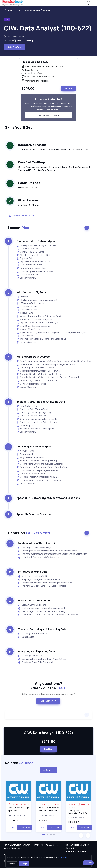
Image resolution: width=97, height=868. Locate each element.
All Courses (48, 770)
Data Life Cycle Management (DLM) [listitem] (35, 271)
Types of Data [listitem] (25, 258)
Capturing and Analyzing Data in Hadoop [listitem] (37, 422)
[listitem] (35, 10)
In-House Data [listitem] (25, 313)
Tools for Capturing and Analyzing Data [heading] (41, 402)
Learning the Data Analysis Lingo (35, 548)
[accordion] (48, 715)
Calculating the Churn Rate (32, 605)
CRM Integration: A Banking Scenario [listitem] (35, 368)
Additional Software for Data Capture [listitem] (35, 429)
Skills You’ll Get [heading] (18, 127)
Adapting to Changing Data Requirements (39, 579)
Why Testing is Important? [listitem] (30, 457)
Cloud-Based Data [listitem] (27, 306)
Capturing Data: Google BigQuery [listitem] (34, 413)
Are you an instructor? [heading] (48, 99)
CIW (19, 10)
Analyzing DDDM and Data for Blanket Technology (43, 586)
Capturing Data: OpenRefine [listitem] (32, 416)
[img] (19, 791)
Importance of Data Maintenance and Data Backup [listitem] (41, 339)
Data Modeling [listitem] (25, 336)
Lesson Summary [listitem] (26, 278)
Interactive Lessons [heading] (32, 145)
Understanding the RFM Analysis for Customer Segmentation (48, 615)
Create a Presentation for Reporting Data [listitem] (38, 477)
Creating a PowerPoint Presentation (37, 662)
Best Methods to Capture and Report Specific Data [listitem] (42, 467)
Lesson (19, 228)
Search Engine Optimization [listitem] (31, 268)
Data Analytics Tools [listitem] (28, 406)
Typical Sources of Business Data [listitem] (34, 262)
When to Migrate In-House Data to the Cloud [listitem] (39, 316)
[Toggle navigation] (93, 3)
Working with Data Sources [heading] (33, 357)
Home (8, 10)
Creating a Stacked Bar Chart (33, 634)
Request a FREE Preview (48, 115)
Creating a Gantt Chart (30, 656)
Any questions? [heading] (48, 686)
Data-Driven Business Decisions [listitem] (33, 326)
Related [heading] (19, 763)
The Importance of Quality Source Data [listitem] (36, 245)
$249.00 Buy (25, 827)
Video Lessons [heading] (28, 200)
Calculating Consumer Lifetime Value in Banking (42, 611)
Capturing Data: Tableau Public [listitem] (33, 409)
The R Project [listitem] (25, 425)
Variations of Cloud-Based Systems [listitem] (35, 320)
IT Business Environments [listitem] (30, 303)
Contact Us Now (48, 701)
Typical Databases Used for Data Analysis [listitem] (38, 323)
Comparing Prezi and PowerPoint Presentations (42, 659)
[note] (9, 41)
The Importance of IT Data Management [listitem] (37, 300)
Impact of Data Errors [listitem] (28, 329)
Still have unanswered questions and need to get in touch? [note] (48, 694)
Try (13, 827)
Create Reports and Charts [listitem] (31, 474)
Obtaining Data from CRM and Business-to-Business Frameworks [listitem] (48, 377)
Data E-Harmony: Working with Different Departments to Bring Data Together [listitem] (54, 361)
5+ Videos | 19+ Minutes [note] (29, 205)
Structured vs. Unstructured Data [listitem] (34, 255)
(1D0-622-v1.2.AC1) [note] (14, 36)
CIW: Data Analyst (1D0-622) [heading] (48, 28)
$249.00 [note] (48, 741)
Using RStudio (26, 637)
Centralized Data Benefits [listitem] (30, 252)
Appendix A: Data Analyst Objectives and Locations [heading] (48, 498)
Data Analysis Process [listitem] (29, 275)
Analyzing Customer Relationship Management (41, 608)
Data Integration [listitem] (26, 454)
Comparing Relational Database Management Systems (45, 583)
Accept (24, 864)
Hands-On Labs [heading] (29, 183)
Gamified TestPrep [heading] (32, 162)
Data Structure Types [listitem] (28, 249)
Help (88, 863)
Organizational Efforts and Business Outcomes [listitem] (40, 464)
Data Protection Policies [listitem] (29, 265)
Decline (12, 864)
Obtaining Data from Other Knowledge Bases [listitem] (39, 374)
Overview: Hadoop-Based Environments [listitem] (37, 419)
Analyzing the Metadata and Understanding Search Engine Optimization (53, 554)
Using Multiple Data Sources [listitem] (31, 384)
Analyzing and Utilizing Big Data (34, 576)
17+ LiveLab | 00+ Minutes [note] (30, 188)
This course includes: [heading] (35, 62)
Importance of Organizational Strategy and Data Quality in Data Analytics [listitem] (52, 332)
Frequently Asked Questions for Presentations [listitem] (40, 480)
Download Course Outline (21, 215)
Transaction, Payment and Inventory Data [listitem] (37, 381)
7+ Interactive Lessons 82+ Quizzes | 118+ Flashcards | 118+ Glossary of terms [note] (53, 150)
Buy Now (68, 88)
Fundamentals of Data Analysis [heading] (36, 241)
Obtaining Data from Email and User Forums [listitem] (38, 371)
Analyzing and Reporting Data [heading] (35, 446)
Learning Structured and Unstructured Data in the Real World (48, 551)
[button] (44, 835)
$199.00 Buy (54, 827)
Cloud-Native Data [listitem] (27, 310)
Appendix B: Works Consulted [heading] (34, 514)
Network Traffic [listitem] (25, 451)
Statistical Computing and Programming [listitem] (37, 461)
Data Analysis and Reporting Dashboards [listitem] (37, 470)
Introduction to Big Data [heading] (31, 292)
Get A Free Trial (14, 47)
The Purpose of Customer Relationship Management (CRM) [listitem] (46, 364)
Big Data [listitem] (22, 297)
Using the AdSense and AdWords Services (39, 557)
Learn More (62, 857)
